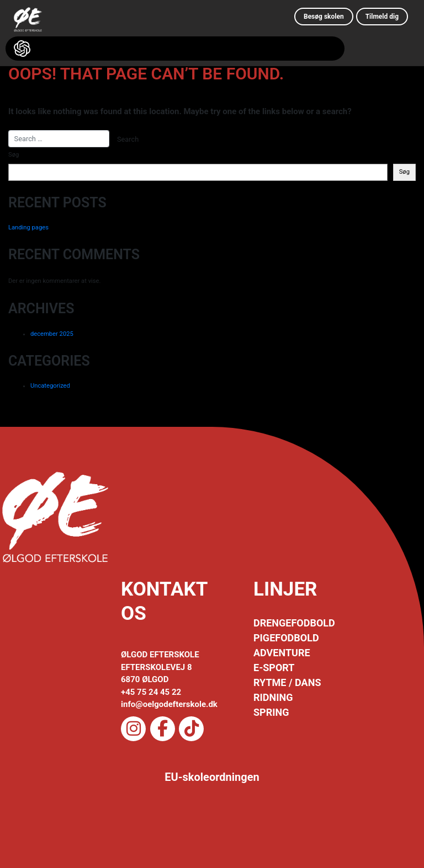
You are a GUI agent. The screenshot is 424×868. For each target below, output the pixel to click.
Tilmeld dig (382, 17)
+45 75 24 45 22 (151, 692)
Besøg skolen (324, 17)
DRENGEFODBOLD (294, 623)
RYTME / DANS (287, 682)
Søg (14, 155)
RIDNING (273, 697)
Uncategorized (50, 386)
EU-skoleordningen (212, 777)
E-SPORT (274, 668)
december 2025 (52, 334)
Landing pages (28, 227)
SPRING (271, 712)
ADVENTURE (282, 653)
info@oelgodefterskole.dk (169, 704)
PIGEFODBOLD (286, 638)
